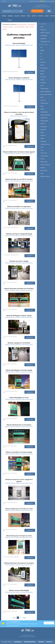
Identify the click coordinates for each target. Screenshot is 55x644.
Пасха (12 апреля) (19, 27)
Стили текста (44, 153)
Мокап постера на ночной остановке (19, 179)
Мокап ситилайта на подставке (19, 206)
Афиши (47, 16)
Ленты (42, 97)
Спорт (42, 147)
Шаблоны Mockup (10, 45)
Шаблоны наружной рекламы (24, 45)
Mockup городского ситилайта (19, 343)
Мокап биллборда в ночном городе (19, 370)
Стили (42, 150)
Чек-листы (49, 642)
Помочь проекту (37, 11)
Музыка (42, 109)
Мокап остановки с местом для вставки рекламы (19, 113)
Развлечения (44, 162)
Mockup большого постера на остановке (19, 563)
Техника (43, 159)
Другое (42, 74)
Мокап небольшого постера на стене (19, 509)
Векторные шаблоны (29, 642)
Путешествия (44, 171)
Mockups (34, 16)
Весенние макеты (22, 25)
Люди (42, 106)
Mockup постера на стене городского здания (19, 480)
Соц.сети (17, 16)
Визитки (23, 16)
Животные (43, 77)
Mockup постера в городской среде (19, 234)
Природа (43, 168)
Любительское (44, 103)
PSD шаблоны (18, 642)
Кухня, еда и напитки (46, 94)
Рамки (29, 16)
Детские (43, 71)
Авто (42, 59)
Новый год (43, 30)
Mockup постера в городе (19, 261)
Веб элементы (44, 68)
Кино (42, 86)
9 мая (27, 27)
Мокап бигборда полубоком (19, 78)
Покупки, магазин (45, 165)
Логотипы (41, 16)
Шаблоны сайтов (45, 33)
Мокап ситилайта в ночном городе (19, 452)
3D (41, 47)
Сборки (42, 138)
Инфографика (44, 112)
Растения (43, 135)
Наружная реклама (45, 115)
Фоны (42, 173)
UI (41, 56)
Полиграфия (44, 36)
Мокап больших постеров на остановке (19, 288)
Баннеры (43, 62)
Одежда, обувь (44, 121)
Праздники (43, 39)
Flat (41, 53)
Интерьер (43, 83)
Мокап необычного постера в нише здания (19, 152)
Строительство (44, 156)
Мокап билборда (19, 43)
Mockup (42, 50)
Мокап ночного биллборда (19, 590)
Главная (4, 1)
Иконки (42, 80)
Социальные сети (45, 41)
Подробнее (30, 72)
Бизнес (42, 65)
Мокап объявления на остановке (19, 425)
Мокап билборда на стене (19, 397)
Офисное (43, 124)
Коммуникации (45, 88)
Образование (44, 118)
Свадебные (43, 141)
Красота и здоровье (46, 91)
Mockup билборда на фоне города (19, 316)
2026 (42, 27)
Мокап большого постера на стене (19, 536)
